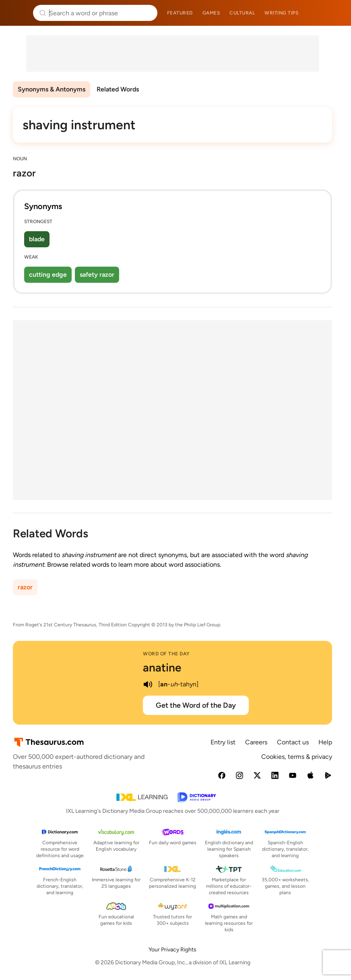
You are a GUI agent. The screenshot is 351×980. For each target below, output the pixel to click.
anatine (162, 667)
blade (37, 239)
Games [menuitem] (211, 13)
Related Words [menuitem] (118, 89)
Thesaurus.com (18, 13)
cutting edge (48, 275)
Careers (256, 742)
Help (325, 742)
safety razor (97, 275)
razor (25, 587)
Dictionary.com (333, 13)
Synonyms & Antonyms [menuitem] (52, 89)
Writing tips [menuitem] (281, 13)
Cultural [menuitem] (242, 13)
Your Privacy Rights (172, 950)
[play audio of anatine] (148, 684)
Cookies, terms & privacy (297, 757)
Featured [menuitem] (180, 13)
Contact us (293, 742)
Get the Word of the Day (196, 705)
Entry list (223, 742)
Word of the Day (166, 654)
